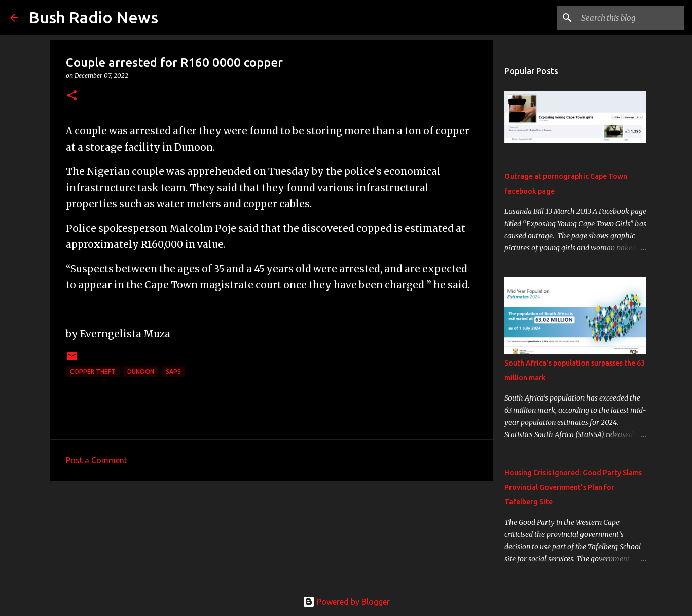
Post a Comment (97, 460)
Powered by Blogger (346, 602)
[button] (72, 96)
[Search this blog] (631, 18)
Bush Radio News (93, 17)
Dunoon (141, 371)
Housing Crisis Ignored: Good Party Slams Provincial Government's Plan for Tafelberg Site (573, 487)
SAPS (173, 371)
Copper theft (93, 371)
